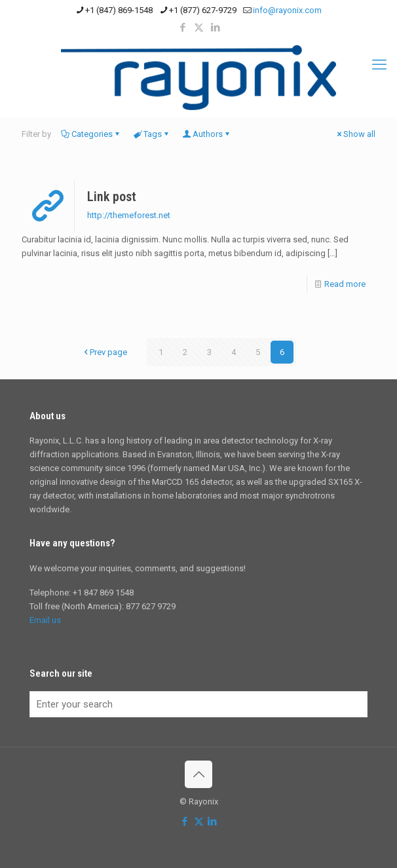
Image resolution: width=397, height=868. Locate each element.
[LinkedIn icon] (215, 28)
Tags (152, 134)
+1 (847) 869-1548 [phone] (119, 10)
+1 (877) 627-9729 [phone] (203, 10)
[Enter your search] (198, 704)
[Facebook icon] (182, 28)
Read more (345, 284)
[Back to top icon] (198, 774)
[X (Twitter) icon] (199, 28)
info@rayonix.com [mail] (287, 10)
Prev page (104, 352)
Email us (45, 620)
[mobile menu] (379, 65)
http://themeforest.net (129, 215)
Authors (207, 134)
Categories (91, 134)
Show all (355, 134)
